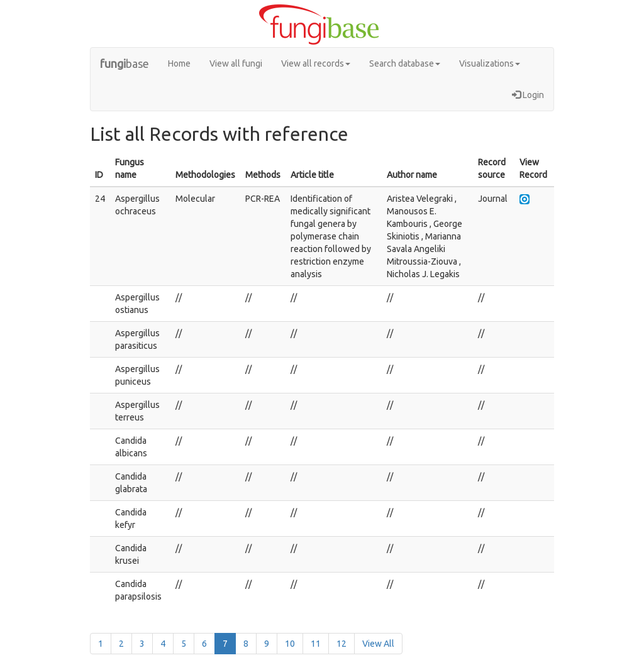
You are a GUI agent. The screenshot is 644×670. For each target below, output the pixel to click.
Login (528, 95)
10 (290, 644)
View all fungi (236, 63)
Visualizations (490, 63)
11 (316, 644)
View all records (316, 63)
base (125, 63)
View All (378, 644)
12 (341, 644)
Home (179, 63)
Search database (405, 63)
